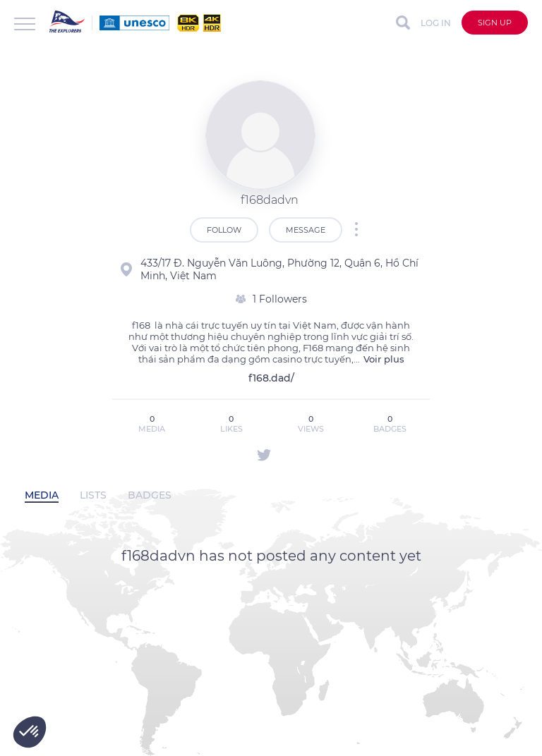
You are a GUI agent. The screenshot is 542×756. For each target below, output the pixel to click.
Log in (436, 23)
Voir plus (384, 359)
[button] (30, 732)
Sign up (495, 23)
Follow (224, 230)
